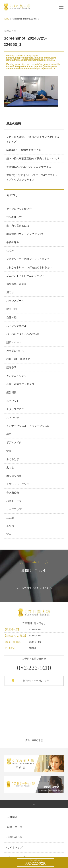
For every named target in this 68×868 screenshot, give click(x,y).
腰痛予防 (11, 367)
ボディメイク (14, 442)
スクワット (13, 401)
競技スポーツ (14, 342)
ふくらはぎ (13, 459)
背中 (9, 534)
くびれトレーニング (18, 484)
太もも (10, 468)
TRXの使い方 (14, 217)
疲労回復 (11, 392)
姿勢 (9, 434)
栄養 (9, 451)
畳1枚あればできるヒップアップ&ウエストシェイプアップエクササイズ (33, 177)
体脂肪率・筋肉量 (17, 284)
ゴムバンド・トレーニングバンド (25, 276)
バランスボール (15, 301)
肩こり (10, 292)
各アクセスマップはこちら (36, 680)
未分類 (10, 526)
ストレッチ (13, 417)
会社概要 (12, 817)
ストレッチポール (17, 326)
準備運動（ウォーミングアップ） (25, 234)
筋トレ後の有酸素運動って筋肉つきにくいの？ (33, 158)
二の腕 (10, 518)
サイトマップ (15, 847)
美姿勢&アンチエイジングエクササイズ (29, 167)
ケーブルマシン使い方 (19, 209)
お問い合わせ (15, 837)
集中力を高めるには (18, 226)
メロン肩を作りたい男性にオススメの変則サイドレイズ (33, 139)
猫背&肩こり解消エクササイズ (24, 150)
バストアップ (14, 501)
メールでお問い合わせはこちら (34, 588)
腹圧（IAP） (14, 309)
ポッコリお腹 (14, 476)
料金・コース (15, 827)
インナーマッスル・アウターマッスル (28, 426)
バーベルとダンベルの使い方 (23, 334)
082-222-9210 (36, 863)
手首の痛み (13, 242)
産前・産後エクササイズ (20, 384)
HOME (6, 19)
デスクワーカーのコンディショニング (28, 259)
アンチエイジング (17, 376)
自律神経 (11, 317)
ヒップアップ (14, 509)
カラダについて (15, 351)
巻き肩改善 (13, 493)
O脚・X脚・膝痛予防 (18, 359)
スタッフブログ (15, 409)
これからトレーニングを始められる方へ (29, 267)
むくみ (10, 251)
